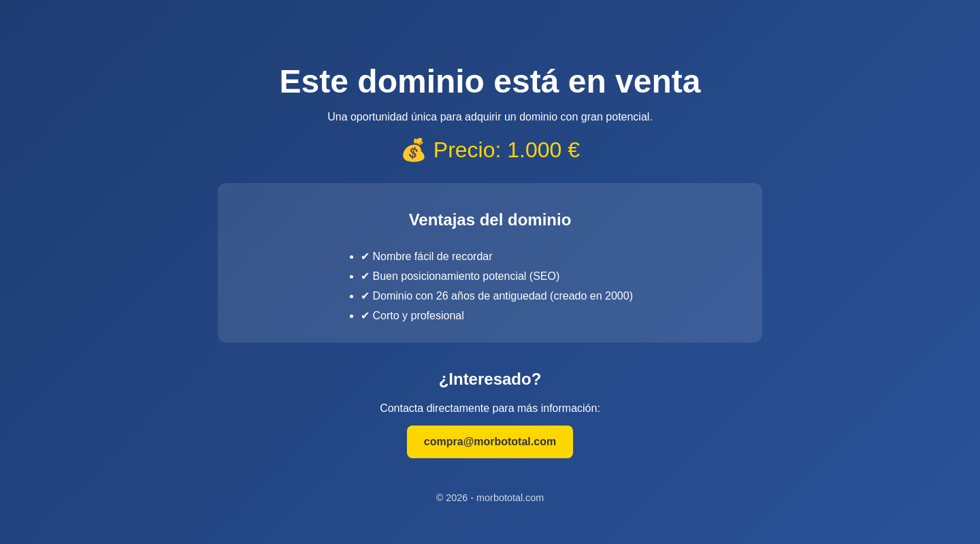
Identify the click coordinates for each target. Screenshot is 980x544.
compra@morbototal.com (490, 442)
